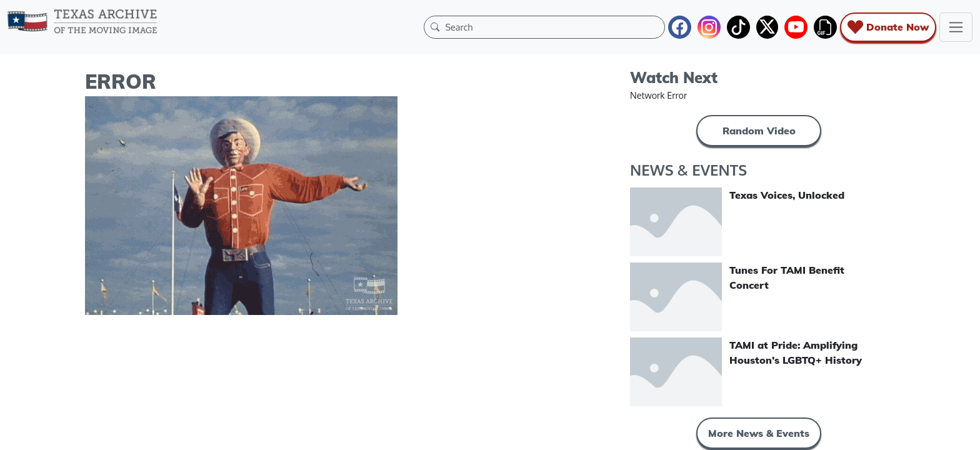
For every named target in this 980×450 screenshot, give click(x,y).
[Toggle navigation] (956, 27)
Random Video (759, 131)
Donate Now (888, 27)
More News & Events (759, 433)
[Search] (552, 27)
